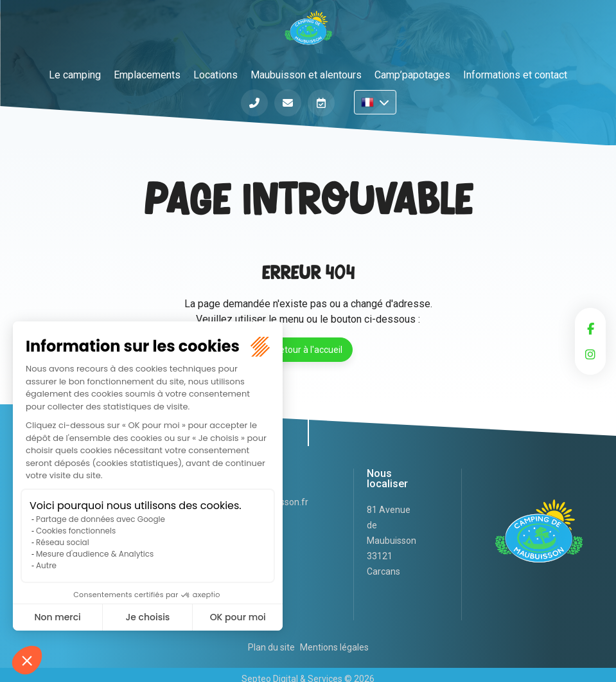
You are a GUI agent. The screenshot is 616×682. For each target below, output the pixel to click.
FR (375, 102)
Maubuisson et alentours (306, 75)
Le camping (75, 75)
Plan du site (271, 647)
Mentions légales (334, 647)
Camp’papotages (412, 75)
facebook (590, 328)
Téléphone (254, 103)
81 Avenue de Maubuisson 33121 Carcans (392, 541)
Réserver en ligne (321, 103)
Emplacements (147, 75)
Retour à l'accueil (308, 350)
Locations (216, 75)
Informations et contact (515, 75)
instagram (590, 354)
